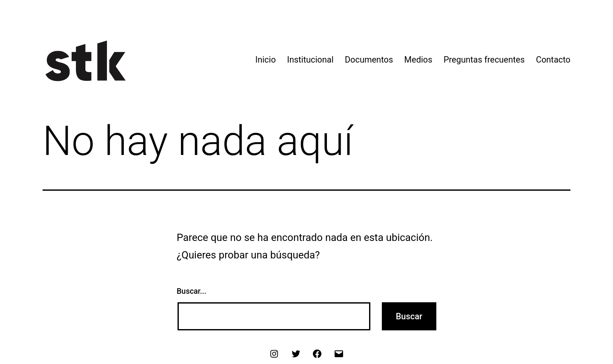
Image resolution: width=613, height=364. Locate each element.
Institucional (310, 60)
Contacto (553, 60)
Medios (418, 60)
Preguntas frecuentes (484, 60)
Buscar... (192, 291)
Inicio (266, 60)
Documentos (369, 60)
